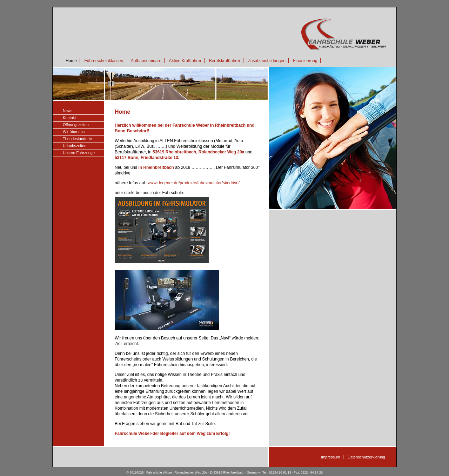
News (68, 111)
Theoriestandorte (77, 139)
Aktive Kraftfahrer (185, 61)
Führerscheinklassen (104, 61)
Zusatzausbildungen (266, 61)
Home (71, 61)
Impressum (330, 457)
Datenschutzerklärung (366, 457)
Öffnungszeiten (76, 125)
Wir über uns (74, 132)
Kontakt (69, 118)
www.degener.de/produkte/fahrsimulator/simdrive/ (193, 183)
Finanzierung (305, 61)
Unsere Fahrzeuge (79, 153)
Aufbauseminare (146, 61)
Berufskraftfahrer (225, 61)
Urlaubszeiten (75, 146)
